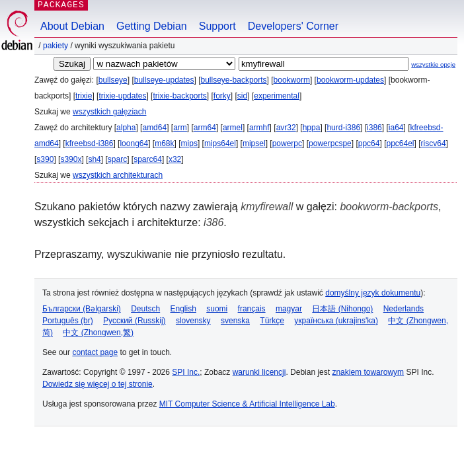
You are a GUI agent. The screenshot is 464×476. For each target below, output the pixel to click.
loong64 (134, 143)
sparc (117, 159)
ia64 (396, 128)
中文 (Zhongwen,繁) (98, 333)
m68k (164, 143)
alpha (126, 128)
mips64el (220, 143)
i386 (374, 128)
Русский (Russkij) (135, 321)
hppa (312, 128)
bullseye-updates (164, 80)
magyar (289, 309)
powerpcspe (330, 143)
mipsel (254, 143)
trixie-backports (179, 96)
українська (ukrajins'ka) (336, 321)
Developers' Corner (293, 26)
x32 (175, 159)
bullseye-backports (234, 80)
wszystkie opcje (433, 64)
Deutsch (145, 309)
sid (242, 96)
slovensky (193, 321)
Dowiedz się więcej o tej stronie (97, 384)
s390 (45, 159)
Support (217, 26)
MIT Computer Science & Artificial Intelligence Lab (247, 404)
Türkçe (272, 321)
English (183, 309)
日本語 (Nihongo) (342, 309)
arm (180, 128)
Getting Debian (152, 26)
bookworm (292, 80)
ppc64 (369, 143)
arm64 (205, 128)
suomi (217, 309)
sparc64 (148, 159)
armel (233, 128)
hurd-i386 (343, 128)
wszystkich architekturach (118, 175)
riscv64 (434, 143)
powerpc (287, 143)
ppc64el (400, 143)
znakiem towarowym (368, 372)
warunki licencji (259, 372)
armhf (259, 128)
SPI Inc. (186, 372)
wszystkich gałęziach (109, 112)
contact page (95, 352)
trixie (84, 96)
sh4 (94, 159)
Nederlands (404, 309)
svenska (235, 321)
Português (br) (68, 321)
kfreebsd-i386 (90, 143)
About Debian (72, 26)
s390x (71, 159)
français (252, 309)
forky (222, 96)
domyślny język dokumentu (373, 293)
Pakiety (56, 46)
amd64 (154, 128)
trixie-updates (122, 96)
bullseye (113, 80)
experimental (277, 96)
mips (189, 143)
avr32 (286, 128)
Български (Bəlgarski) (82, 309)
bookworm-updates (350, 80)
